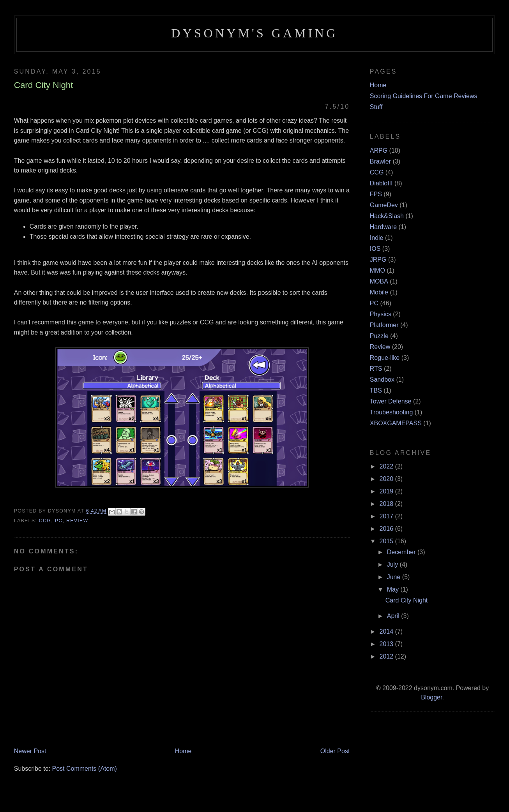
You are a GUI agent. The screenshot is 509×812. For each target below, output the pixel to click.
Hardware (383, 227)
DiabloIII (381, 183)
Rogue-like (385, 358)
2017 (387, 516)
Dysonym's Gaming (254, 33)
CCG (45, 521)
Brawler (380, 161)
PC (59, 521)
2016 (387, 529)
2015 (387, 541)
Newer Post (30, 751)
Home (183, 751)
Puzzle (379, 336)
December (402, 552)
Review (77, 521)
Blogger (431, 697)
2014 (387, 631)
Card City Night (406, 600)
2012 (387, 656)
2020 (387, 479)
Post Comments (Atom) (85, 769)
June (395, 577)
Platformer (384, 325)
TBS (376, 390)
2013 (387, 644)
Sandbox (382, 380)
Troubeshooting (391, 412)
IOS (375, 249)
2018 (387, 504)
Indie (377, 238)
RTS (376, 369)
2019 (387, 491)
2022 (387, 466)
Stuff (376, 107)
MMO (377, 270)
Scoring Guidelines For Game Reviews (424, 96)
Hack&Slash (387, 216)
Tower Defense (391, 401)
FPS (376, 194)
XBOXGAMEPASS (396, 423)
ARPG (379, 151)
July (393, 565)
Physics (381, 314)
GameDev (384, 205)
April (394, 616)
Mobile (379, 292)
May (394, 589)
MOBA (379, 281)
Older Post (335, 751)
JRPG (378, 260)
